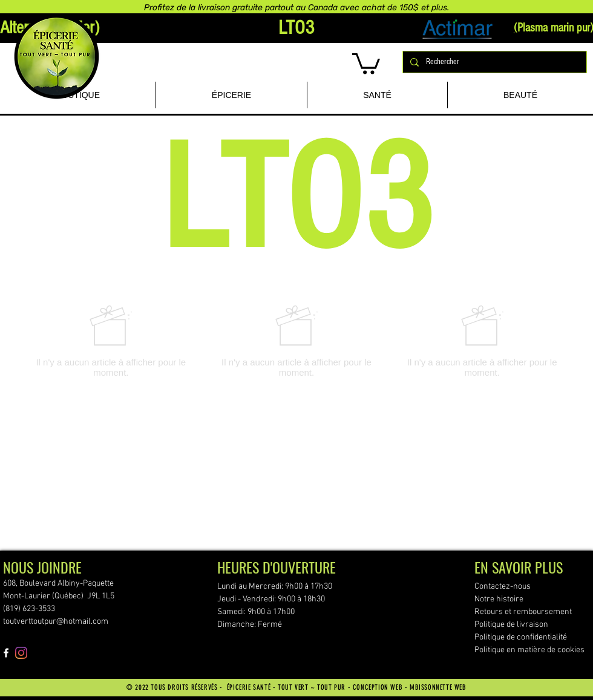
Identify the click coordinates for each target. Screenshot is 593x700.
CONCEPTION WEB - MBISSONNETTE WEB (410, 687)
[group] (296, 341)
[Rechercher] (493, 62)
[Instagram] (21, 653)
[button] (366, 63)
